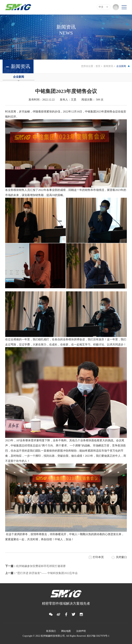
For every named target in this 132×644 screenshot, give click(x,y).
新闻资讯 (108, 66)
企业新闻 (19, 77)
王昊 (74, 100)
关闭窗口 (121, 557)
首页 (98, 66)
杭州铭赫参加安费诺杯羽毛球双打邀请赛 (35, 566)
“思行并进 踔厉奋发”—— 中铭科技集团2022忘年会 (41, 573)
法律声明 (81, 631)
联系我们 (51, 631)
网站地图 (66, 631)
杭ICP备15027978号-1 (98, 636)
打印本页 (98, 557)
